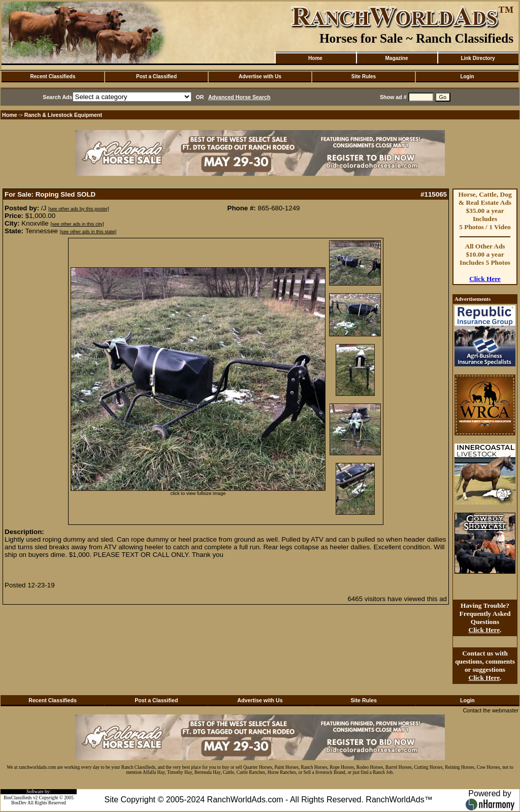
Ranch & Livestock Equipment (63, 115)
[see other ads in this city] (77, 224)
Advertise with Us (260, 76)
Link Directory (478, 58)
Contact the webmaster (491, 710)
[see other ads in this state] (88, 232)
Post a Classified (156, 76)
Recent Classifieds (53, 76)
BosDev (19, 803)
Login (467, 76)
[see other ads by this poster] (79, 209)
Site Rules (364, 76)
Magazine (396, 58)
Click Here (485, 279)
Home (315, 58)
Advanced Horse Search (239, 97)
